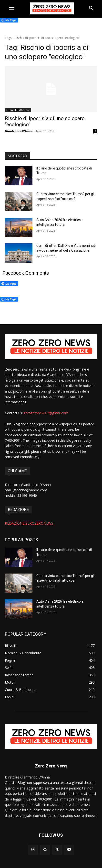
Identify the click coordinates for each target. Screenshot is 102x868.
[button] (91, 8)
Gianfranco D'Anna (19, 131)
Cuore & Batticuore (18, 110)
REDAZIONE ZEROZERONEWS (29, 523)
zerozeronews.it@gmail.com (46, 413)
